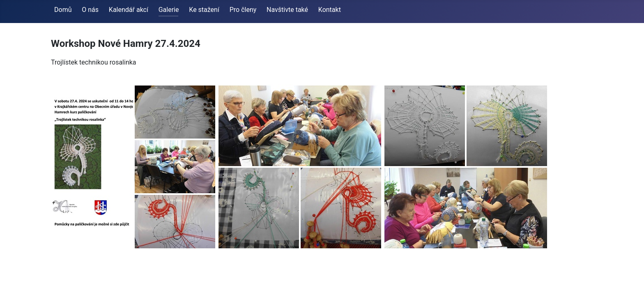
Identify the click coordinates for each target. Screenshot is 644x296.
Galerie (169, 10)
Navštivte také (287, 10)
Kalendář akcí (129, 10)
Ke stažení (204, 10)
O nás (90, 10)
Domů (63, 10)
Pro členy (243, 10)
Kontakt (330, 10)
